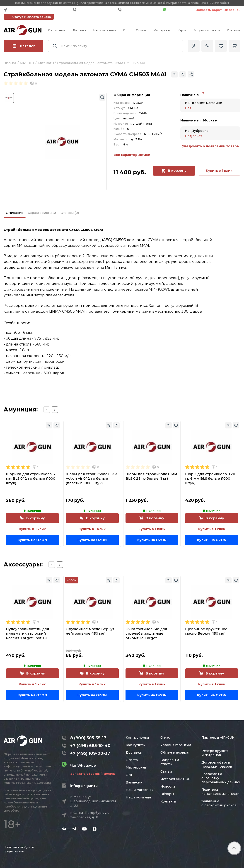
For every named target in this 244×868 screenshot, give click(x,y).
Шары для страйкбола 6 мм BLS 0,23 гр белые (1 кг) (151, 476)
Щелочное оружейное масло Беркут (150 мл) (206, 631)
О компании (57, 30)
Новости (168, 786)
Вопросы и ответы (207, 30)
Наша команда (138, 797)
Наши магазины (105, 30)
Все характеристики (132, 155)
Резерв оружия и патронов (215, 753)
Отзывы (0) (70, 213)
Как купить (135, 745)
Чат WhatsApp (177, 10)
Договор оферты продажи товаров (217, 764)
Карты (182, 30)
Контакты (234, 30)
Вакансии (134, 782)
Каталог (24, 46)
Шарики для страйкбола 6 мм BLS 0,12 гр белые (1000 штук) (31, 479)
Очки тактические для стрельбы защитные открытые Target (146, 633)
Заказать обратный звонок (218, 10)
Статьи (166, 771)
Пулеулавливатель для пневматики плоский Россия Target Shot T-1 (28, 633)
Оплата (141, 30)
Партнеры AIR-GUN (218, 737)
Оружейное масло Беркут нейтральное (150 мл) (90, 631)
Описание (15, 213)
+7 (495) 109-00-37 (139, 10)
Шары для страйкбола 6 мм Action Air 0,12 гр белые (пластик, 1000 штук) (92, 479)
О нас (165, 737)
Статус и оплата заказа (32, 17)
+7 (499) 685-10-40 (94, 10)
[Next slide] (55, 410)
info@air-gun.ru (84, 786)
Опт (126, 30)
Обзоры (167, 794)
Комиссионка (137, 737)
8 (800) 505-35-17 (88, 738)
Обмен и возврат (175, 752)
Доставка (79, 30)
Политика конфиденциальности (220, 792)
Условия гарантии (176, 745)
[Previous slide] (47, 410)
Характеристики (42, 213)
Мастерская (162, 30)
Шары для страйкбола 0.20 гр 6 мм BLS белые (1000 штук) (210, 479)
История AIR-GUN (176, 779)
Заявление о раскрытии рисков (219, 803)
